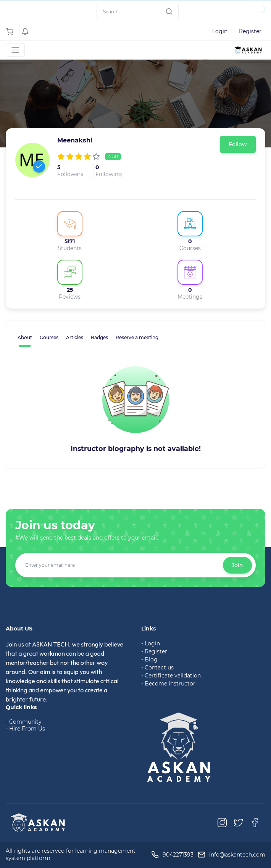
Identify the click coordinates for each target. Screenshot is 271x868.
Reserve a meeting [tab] (137, 337)
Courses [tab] (49, 337)
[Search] (138, 11)
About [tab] (25, 337)
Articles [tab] (75, 337)
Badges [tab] (99, 337)
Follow (238, 144)
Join (237, 565)
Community (25, 722)
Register (250, 31)
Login (220, 31)
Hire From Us (27, 729)
